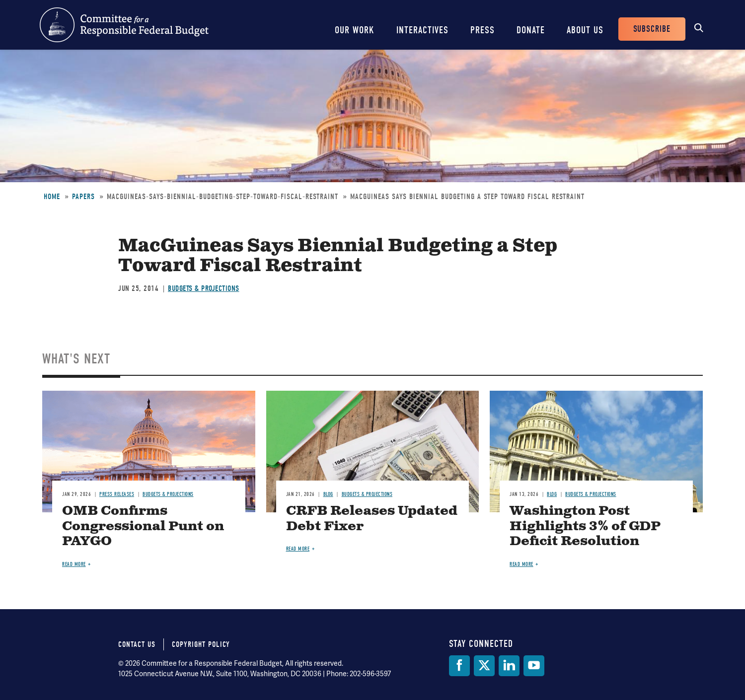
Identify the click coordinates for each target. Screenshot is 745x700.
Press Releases (117, 494)
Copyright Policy (201, 644)
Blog (328, 494)
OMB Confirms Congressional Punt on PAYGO (143, 526)
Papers (83, 197)
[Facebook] (459, 666)
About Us (585, 30)
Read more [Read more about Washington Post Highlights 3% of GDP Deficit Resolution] (521, 564)
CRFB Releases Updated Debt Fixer (372, 519)
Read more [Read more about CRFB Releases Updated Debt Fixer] (298, 549)
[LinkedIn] (509, 666)
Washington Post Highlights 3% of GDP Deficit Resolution (585, 526)
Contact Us (137, 644)
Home (52, 197)
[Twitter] (484, 666)
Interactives (422, 30)
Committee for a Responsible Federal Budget (124, 25)
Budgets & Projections (204, 288)
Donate (531, 30)
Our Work (355, 30)
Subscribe (652, 29)
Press (483, 30)
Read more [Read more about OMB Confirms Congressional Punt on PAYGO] (74, 564)
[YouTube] (534, 666)
